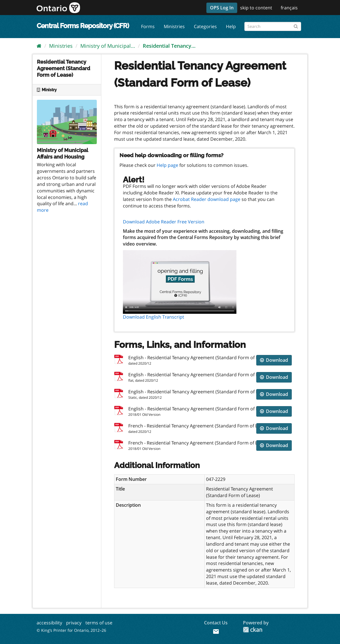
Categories (205, 26)
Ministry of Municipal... (108, 46)
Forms (148, 26)
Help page (167, 165)
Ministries (174, 26)
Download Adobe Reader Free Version (164, 222)
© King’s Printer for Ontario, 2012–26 (71, 630)
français (289, 8)
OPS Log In (222, 8)
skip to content (256, 8)
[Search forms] (273, 26)
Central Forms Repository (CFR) (83, 26)
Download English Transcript (154, 317)
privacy (74, 623)
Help (231, 26)
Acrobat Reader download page (207, 199)
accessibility (49, 623)
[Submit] (296, 25)
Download (274, 360)
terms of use (99, 623)
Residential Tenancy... (169, 46)
